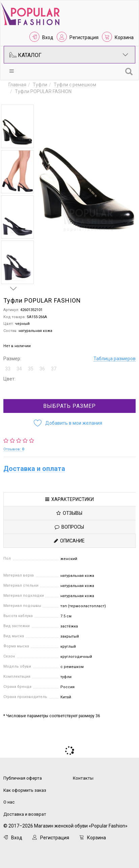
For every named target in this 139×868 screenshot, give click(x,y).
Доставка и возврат (25, 814)
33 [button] (8, 369)
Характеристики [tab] (69, 499)
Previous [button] (13, 98)
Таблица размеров (115, 359)
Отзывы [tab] (69, 513)
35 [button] (31, 369)
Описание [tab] (69, 541)
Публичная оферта (23, 778)
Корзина (124, 37)
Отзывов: (14, 449)
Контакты (83, 778)
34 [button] (19, 369)
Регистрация (84, 37)
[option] (17, 126)
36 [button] (42, 369)
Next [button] (13, 288)
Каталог (69, 55)
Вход (48, 37)
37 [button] (54, 369)
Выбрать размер (69, 406)
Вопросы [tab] (69, 527)
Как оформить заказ (25, 790)
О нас (9, 802)
